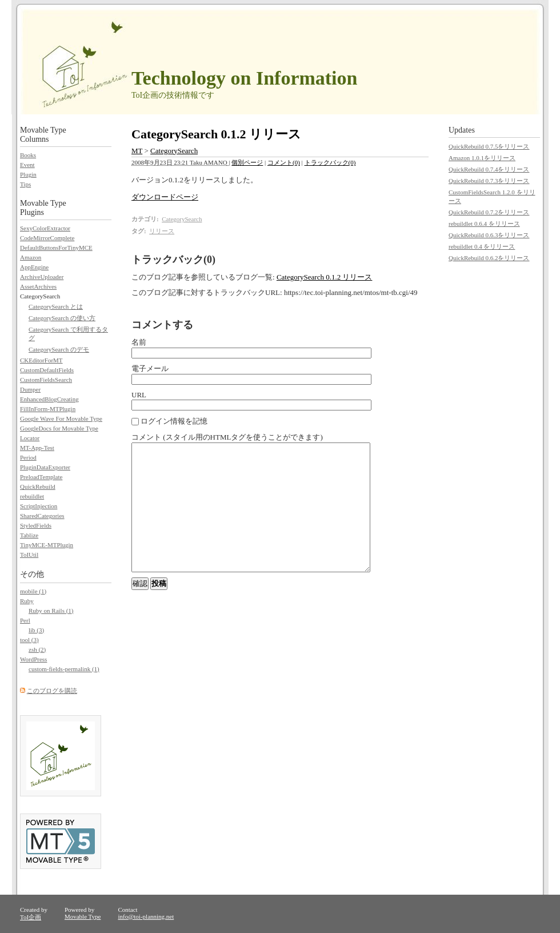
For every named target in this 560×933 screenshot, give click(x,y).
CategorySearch (174, 151)
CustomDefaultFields (47, 370)
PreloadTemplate (41, 477)
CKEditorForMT (41, 360)
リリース (162, 231)
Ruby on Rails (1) (51, 611)
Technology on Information (244, 78)
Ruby (27, 601)
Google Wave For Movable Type (61, 418)
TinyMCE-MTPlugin (47, 545)
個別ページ (247, 162)
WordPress (33, 659)
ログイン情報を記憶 (169, 421)
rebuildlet (32, 496)
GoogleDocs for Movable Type (59, 428)
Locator (30, 438)
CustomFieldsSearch (46, 380)
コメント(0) (284, 162)
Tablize (29, 535)
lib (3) (36, 630)
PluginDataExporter (45, 467)
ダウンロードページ (165, 197)
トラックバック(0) (330, 162)
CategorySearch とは (56, 306)
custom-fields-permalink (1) (64, 669)
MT (137, 151)
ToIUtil (29, 555)
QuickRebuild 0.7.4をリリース (489, 169)
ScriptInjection (39, 506)
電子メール (150, 368)
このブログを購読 (52, 691)
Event (27, 165)
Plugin (28, 174)
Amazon (31, 257)
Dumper (30, 389)
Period (28, 457)
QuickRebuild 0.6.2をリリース (489, 258)
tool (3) (29, 640)
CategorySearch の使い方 (62, 318)
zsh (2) (37, 649)
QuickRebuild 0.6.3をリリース (489, 235)
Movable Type (83, 916)
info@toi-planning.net (146, 916)
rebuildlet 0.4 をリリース (482, 246)
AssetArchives (38, 286)
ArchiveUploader (42, 277)
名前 (139, 342)
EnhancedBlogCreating (49, 399)
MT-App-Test (37, 448)
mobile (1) (33, 591)
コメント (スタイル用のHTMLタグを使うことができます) (227, 437)
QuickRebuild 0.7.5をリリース (489, 146)
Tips (25, 184)
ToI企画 (31, 917)
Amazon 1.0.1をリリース (482, 158)
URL (139, 395)
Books (28, 155)
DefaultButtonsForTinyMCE (56, 248)
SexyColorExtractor (45, 228)
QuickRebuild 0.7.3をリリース (489, 181)
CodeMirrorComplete (47, 238)
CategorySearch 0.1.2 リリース (325, 277)
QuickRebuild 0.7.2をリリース (489, 212)
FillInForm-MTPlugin (48, 409)
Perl (25, 620)
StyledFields (36, 525)
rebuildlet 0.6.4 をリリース (484, 224)
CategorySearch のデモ (59, 349)
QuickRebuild (38, 487)
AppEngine (34, 267)
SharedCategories (42, 516)
